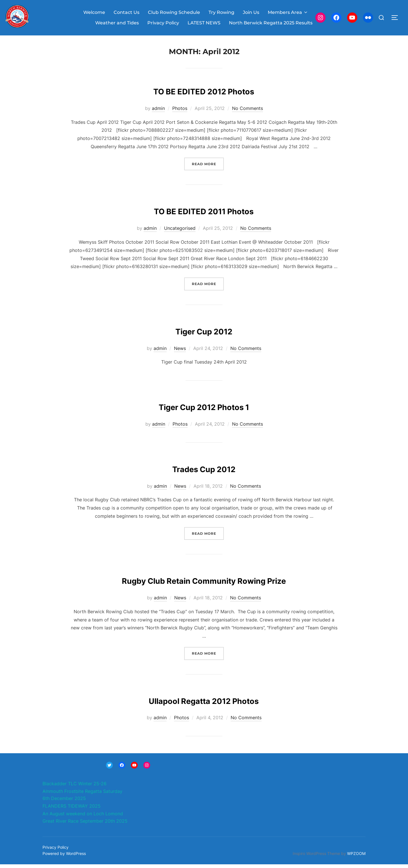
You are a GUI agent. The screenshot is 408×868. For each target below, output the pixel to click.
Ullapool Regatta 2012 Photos (204, 703)
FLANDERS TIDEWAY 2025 (72, 810)
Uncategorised (180, 232)
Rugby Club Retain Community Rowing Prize (204, 583)
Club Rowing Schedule (174, 12)
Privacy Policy (163, 23)
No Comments (247, 112)
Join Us (251, 12)
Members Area (288, 12)
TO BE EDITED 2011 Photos (204, 214)
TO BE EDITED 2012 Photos (204, 94)
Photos (180, 112)
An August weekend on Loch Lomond (83, 817)
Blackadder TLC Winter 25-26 (75, 787)
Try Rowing (221, 12)
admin (158, 112)
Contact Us (127, 12)
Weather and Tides (117, 23)
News (180, 352)
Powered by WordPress (64, 857)
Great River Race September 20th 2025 (85, 825)
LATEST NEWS (204, 23)
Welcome (94, 12)
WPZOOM (356, 857)
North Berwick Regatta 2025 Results (271, 23)
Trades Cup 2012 (204, 471)
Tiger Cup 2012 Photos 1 (204, 409)
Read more (208, 167)
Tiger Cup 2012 (204, 334)
